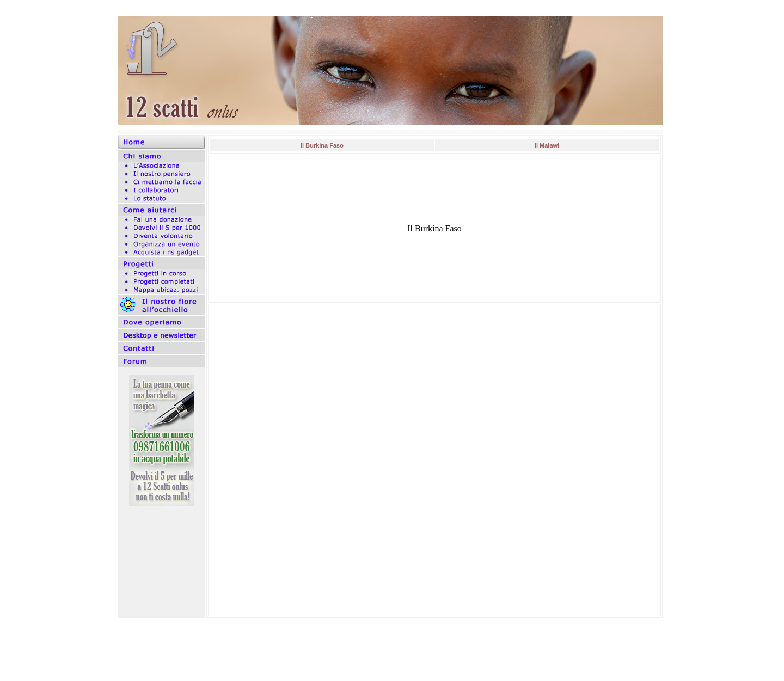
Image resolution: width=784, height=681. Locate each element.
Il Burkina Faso (322, 145)
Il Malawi (547, 145)
